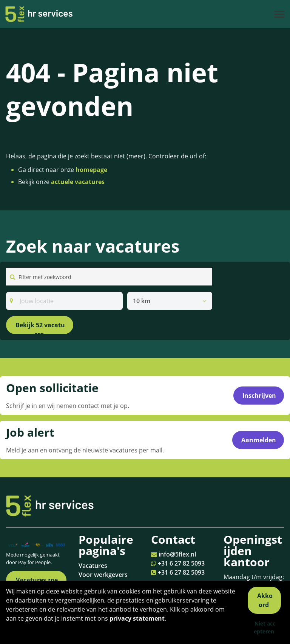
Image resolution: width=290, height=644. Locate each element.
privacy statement (137, 618)
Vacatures (93, 566)
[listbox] (170, 301)
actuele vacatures (78, 182)
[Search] (64, 301)
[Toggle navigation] (280, 14)
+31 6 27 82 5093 (181, 563)
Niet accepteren (265, 627)
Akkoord (265, 600)
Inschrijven (259, 396)
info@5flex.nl (177, 554)
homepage (91, 170)
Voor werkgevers (103, 575)
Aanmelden (259, 440)
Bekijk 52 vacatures (40, 327)
